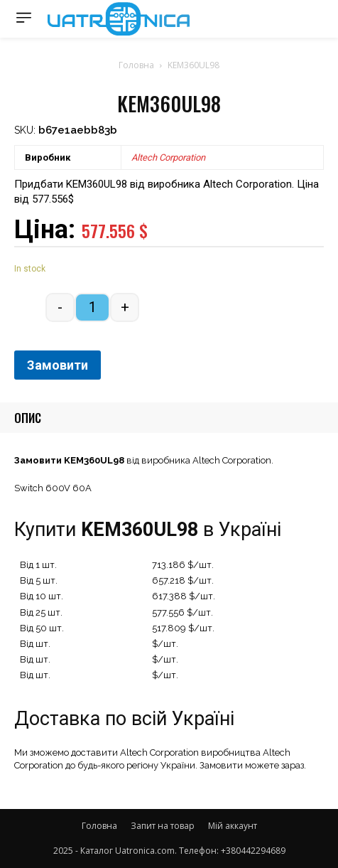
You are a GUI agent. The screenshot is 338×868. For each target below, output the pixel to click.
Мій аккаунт (233, 826)
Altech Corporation (168, 157)
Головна (136, 65)
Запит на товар (163, 826)
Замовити (58, 365)
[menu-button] (24, 17)
